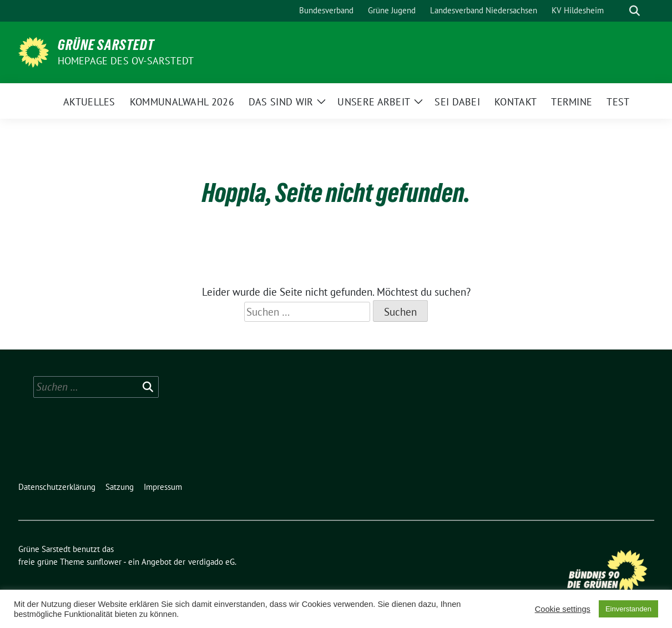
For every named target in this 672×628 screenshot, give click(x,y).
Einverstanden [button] (628, 609)
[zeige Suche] (635, 11)
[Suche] (619, 11)
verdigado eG (211, 562)
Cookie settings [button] (563, 609)
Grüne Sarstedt (106, 45)
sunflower (104, 562)
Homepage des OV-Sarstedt (126, 61)
